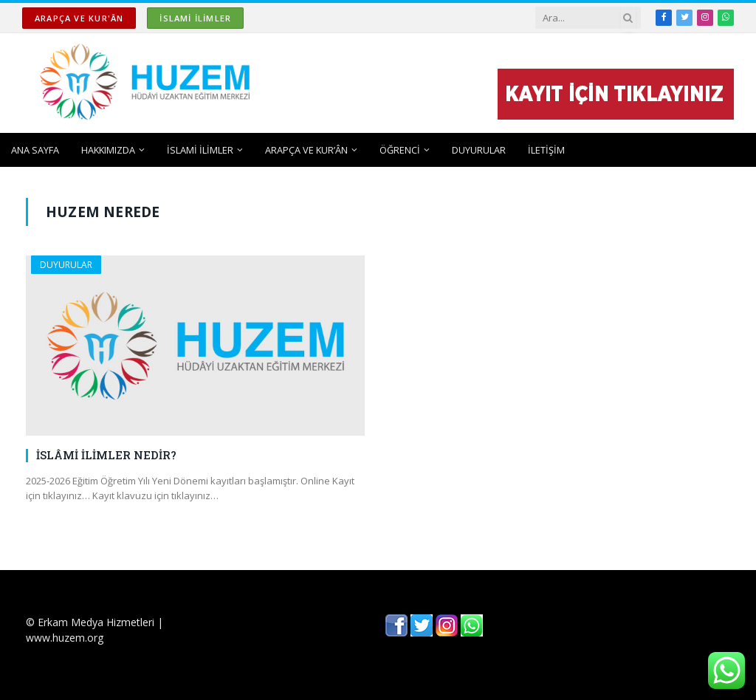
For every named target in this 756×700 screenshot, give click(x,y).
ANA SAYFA (35, 150)
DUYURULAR (479, 150)
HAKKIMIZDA (108, 150)
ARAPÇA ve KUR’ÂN (306, 150)
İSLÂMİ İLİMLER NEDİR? (106, 455)
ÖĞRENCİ (400, 150)
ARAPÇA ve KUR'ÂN (79, 18)
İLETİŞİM (546, 150)
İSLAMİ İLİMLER (195, 18)
